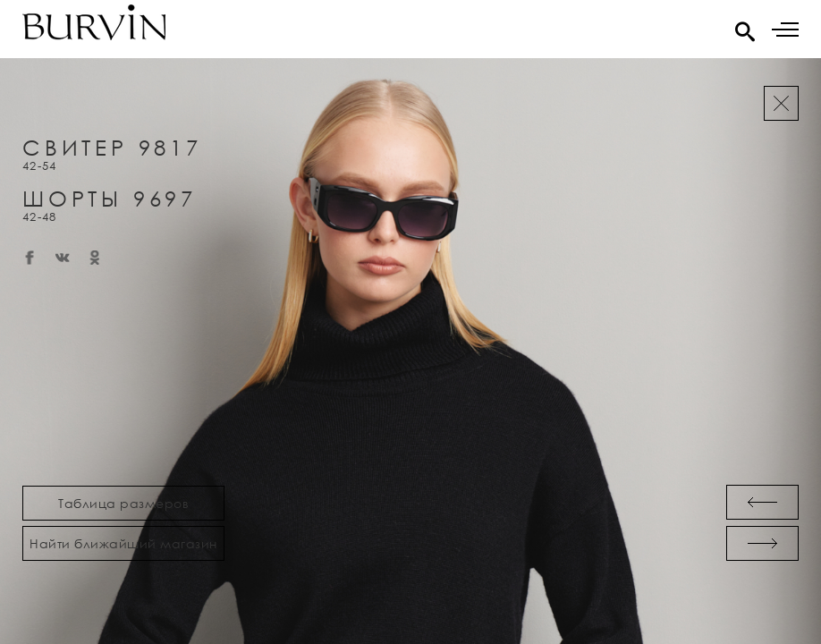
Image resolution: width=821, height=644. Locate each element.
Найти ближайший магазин (123, 543)
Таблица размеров (123, 503)
